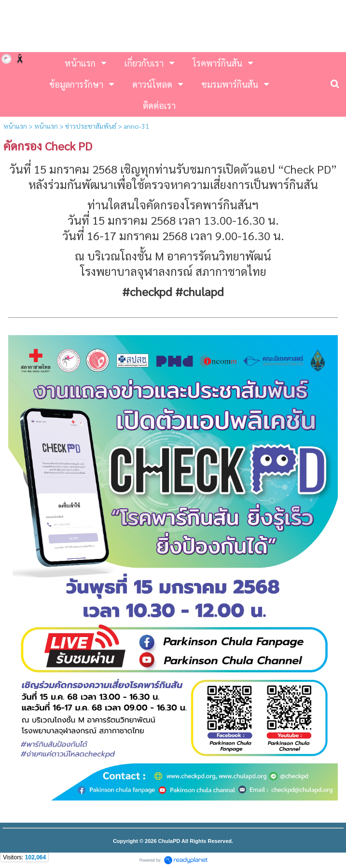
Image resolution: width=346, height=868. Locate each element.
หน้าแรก (15, 126)
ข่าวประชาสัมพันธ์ (91, 126)
